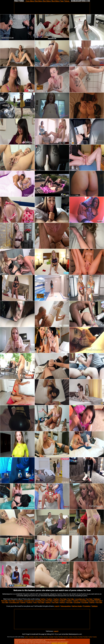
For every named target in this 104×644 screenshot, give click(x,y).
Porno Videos (30, 1)
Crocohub (20, 601)
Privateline (87, 606)
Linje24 (57, 606)
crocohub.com (80, 599)
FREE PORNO (19, 1)
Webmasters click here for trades (59, 643)
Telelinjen (97, 599)
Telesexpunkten (66, 606)
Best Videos (47, 1)
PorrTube (63, 599)
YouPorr (43, 599)
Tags (62, 1)
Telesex (67, 1)
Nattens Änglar (77, 606)
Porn (35, 602)
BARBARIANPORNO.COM (80, 1)
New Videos (39, 1)
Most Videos (55, 1)
